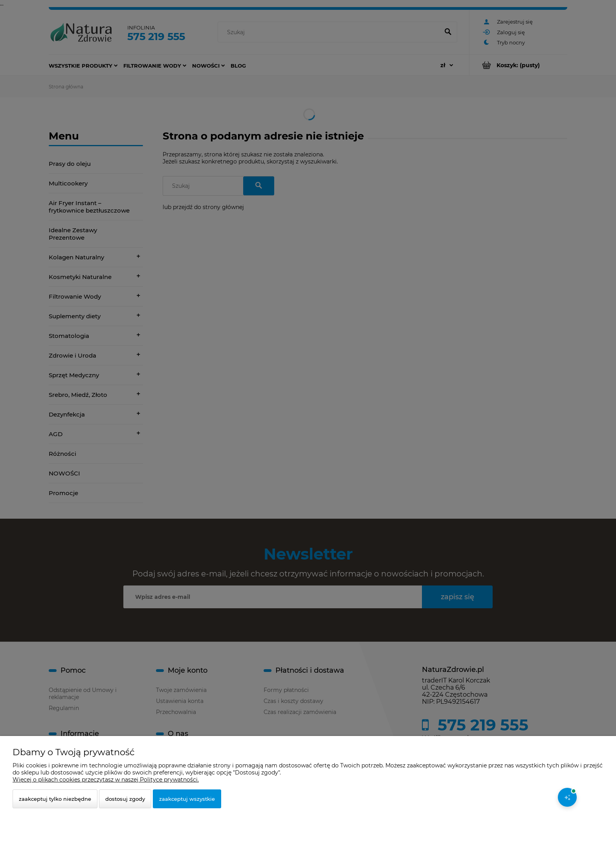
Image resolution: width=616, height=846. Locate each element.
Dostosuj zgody (125, 799)
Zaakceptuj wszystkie (187, 799)
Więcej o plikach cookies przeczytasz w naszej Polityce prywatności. (106, 780)
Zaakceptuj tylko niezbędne (55, 799)
